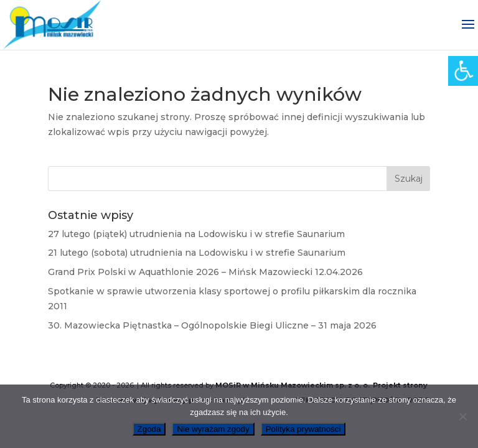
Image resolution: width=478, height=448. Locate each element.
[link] (463, 71)
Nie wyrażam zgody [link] (213, 429)
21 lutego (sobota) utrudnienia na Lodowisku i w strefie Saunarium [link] (197, 253)
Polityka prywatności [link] (303, 429)
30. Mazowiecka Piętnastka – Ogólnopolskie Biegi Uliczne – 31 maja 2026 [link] (212, 325)
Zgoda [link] (149, 429)
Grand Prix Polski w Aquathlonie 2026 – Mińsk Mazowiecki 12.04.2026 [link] (205, 272)
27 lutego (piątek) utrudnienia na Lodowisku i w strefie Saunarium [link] (196, 234)
